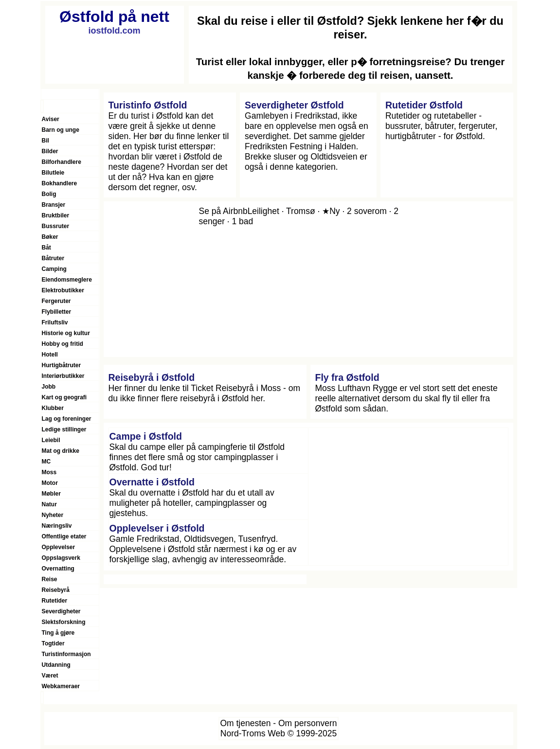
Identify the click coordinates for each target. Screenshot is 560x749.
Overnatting (58, 569)
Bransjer (54, 205)
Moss (49, 472)
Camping (54, 269)
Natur (49, 504)
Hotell (50, 355)
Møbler (51, 494)
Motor (50, 483)
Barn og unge (61, 130)
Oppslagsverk (61, 558)
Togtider (53, 643)
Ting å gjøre (58, 633)
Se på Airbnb (223, 211)
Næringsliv (57, 526)
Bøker (50, 237)
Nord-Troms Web (253, 733)
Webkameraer (61, 686)
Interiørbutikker (63, 376)
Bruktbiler (56, 215)
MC (46, 462)
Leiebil (51, 440)
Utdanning (56, 665)
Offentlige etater (64, 536)
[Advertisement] (408, 497)
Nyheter (53, 515)
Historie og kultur (66, 333)
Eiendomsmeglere (67, 280)
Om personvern (308, 723)
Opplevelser (59, 547)
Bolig (49, 194)
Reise (50, 579)
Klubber (53, 408)
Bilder (50, 151)
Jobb (49, 387)
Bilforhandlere (62, 162)
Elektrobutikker (63, 290)
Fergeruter (56, 301)
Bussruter (56, 226)
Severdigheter (61, 611)
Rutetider (55, 601)
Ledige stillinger (64, 429)
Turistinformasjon (66, 654)
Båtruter (53, 258)
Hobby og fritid (63, 344)
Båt (46, 248)
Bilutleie (53, 173)
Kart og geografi (64, 397)
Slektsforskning (64, 622)
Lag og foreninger (67, 419)
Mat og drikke (61, 451)
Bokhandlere (60, 183)
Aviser (51, 119)
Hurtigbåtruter (62, 365)
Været (50, 676)
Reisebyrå (56, 590)
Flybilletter (57, 312)
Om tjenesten (245, 723)
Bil (45, 141)
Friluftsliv (55, 322)
